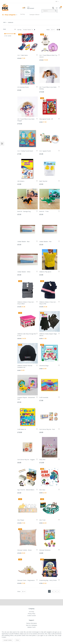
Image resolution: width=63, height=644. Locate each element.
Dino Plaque (21, 520)
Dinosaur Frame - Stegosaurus (26, 580)
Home (4, 22)
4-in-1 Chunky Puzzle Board (25, 151)
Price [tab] (9, 29)
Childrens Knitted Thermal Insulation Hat (25, 366)
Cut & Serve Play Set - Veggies (26, 460)
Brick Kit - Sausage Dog (24, 211)
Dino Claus (42, 490)
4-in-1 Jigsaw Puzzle (45, 151)
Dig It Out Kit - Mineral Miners (26, 490)
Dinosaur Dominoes (45, 550)
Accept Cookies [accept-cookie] (8, 640)
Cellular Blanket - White (24, 272)
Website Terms (31, 627)
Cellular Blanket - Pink (45, 241)
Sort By (19, 30)
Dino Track (42, 520)
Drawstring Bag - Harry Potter (48, 580)
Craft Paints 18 (22, 429)
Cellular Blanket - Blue (23, 241)
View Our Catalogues (32, 625)
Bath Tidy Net (43, 181)
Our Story (23, 14)
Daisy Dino (42, 460)
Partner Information (32, 623)
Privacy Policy (31, 614)
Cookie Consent (32, 616)
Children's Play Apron (45, 272)
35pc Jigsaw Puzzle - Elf (46, 119)
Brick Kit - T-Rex (44, 211)
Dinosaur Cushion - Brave (24, 550)
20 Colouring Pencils (23, 87)
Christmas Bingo (44, 366)
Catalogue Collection (34, 15)
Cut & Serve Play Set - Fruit (47, 429)
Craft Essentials (44, 397)
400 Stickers (21, 181)
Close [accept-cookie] (17, 640)
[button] (57, 8)
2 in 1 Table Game (23, 55)
